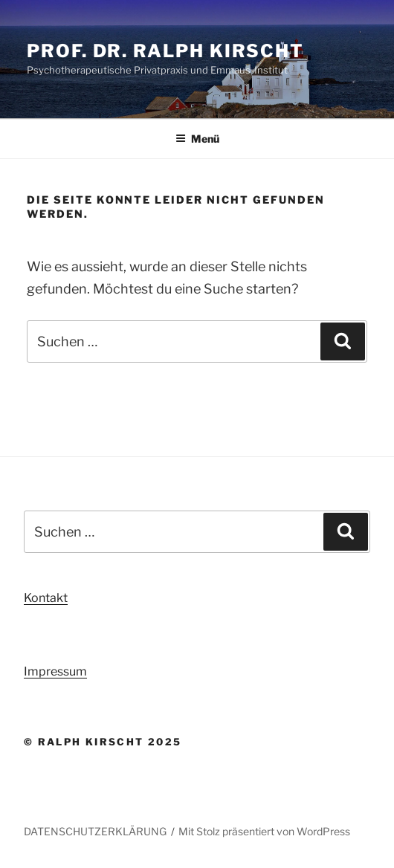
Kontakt (46, 598)
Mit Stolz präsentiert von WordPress (264, 831)
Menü (197, 139)
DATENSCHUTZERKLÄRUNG (95, 831)
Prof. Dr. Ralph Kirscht (165, 51)
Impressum (55, 671)
